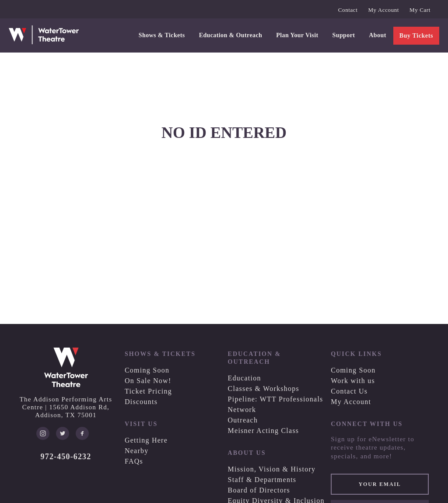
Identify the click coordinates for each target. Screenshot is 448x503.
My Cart (420, 10)
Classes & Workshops (264, 389)
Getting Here (146, 440)
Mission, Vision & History (272, 469)
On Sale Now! (148, 381)
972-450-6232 (66, 457)
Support (344, 35)
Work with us (353, 381)
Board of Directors (259, 490)
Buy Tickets (416, 36)
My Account (383, 10)
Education (245, 378)
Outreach (243, 420)
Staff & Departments (262, 480)
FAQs (134, 461)
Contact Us (349, 391)
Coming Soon (147, 370)
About (377, 35)
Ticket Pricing (148, 391)
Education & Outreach (231, 35)
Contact (348, 10)
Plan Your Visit (297, 35)
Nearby (137, 451)
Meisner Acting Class (264, 431)
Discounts (141, 402)
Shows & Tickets (162, 35)
